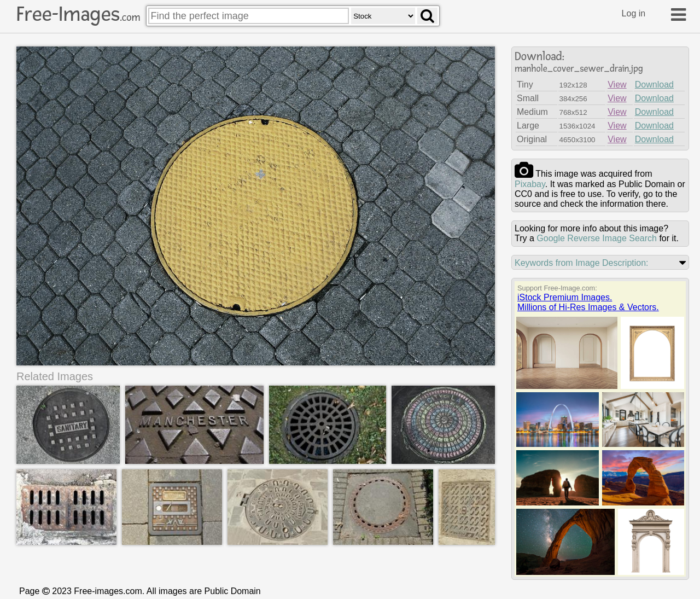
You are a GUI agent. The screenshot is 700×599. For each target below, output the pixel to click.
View (617, 85)
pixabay (530, 184)
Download (654, 85)
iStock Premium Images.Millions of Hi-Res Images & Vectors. (588, 302)
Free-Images (78, 14)
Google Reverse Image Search (597, 238)
